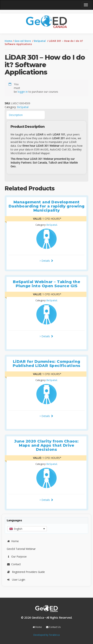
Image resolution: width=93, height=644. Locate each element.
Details (46, 261)
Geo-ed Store (23, 41)
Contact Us (53, 627)
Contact (14, 564)
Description (16, 115)
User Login (16, 580)
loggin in (23, 92)
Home (9, 41)
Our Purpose (17, 556)
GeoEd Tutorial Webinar (21, 549)
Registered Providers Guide (26, 572)
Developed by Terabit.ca (46, 635)
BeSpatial (40, 41)
